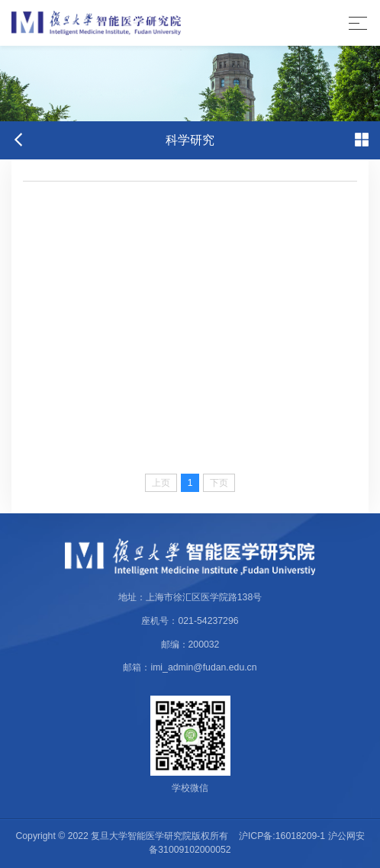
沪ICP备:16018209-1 (282, 836)
